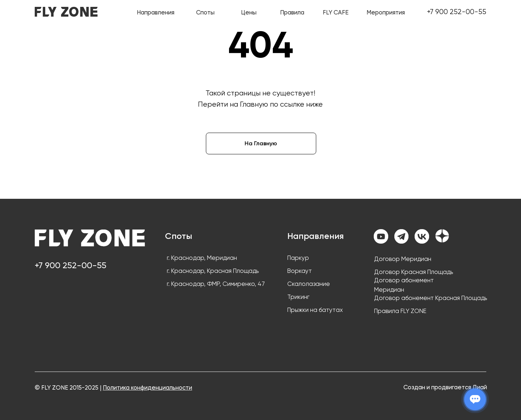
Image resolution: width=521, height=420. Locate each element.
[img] (66, 12)
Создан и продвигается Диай (445, 387)
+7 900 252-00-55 (457, 12)
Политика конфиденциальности (147, 387)
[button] (292, 12)
